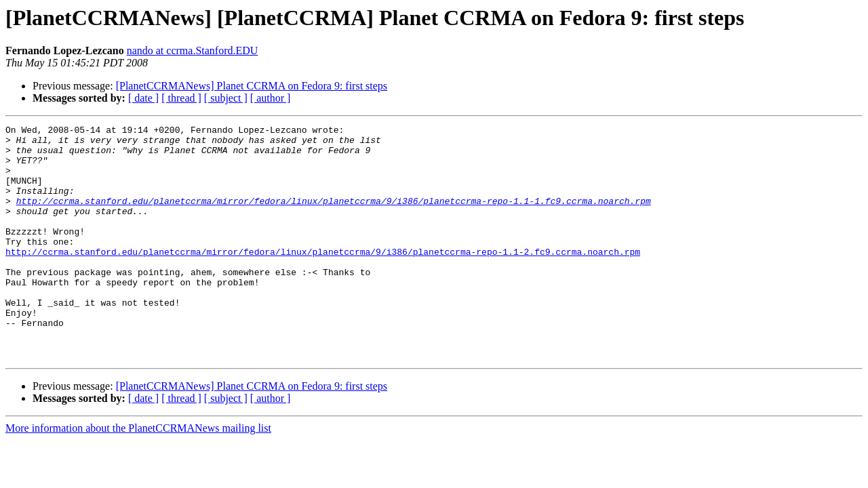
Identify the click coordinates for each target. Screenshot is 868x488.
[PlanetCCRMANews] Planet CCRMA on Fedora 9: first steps (252, 86)
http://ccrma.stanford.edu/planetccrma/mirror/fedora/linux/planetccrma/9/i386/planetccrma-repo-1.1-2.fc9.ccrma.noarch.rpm (323, 278)
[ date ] (143, 98)
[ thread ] (181, 98)
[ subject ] (226, 98)
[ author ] (271, 98)
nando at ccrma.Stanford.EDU (193, 50)
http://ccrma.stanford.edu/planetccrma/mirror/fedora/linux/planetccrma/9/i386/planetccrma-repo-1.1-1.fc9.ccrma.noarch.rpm (334, 217)
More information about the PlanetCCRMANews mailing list (138, 475)
